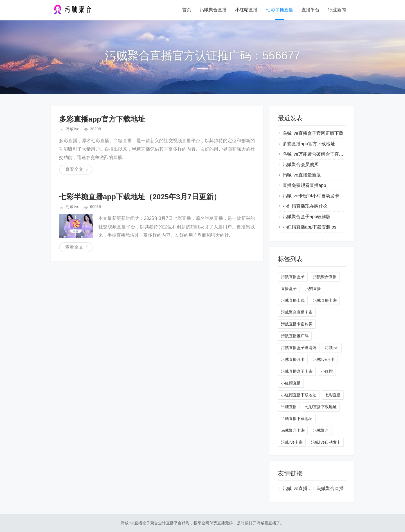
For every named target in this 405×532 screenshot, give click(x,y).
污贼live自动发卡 (326, 442)
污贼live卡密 (292, 442)
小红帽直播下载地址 (299, 395)
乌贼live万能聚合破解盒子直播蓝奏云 (320, 154)
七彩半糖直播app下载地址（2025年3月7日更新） (140, 197)
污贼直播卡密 (325, 300)
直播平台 (310, 10)
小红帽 (327, 371)
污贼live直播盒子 (300, 489)
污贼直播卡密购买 (297, 324)
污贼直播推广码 (295, 336)
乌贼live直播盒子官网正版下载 (313, 133)
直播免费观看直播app (304, 185)
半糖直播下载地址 (297, 419)
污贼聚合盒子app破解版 (307, 217)
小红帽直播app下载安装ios (310, 227)
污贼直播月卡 (293, 359)
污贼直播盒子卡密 (297, 371)
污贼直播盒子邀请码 (299, 348)
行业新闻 (337, 10)
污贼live (332, 348)
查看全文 (74, 169)
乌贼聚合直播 (330, 489)
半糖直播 (289, 407)
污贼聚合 (321, 430)
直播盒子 (289, 289)
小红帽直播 (246, 10)
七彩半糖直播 (280, 10)
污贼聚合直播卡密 (297, 312)
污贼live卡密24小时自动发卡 (311, 196)
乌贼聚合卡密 (293, 430)
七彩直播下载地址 (321, 407)
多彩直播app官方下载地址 (102, 119)
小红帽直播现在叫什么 (305, 206)
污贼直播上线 (293, 300)
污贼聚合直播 (213, 10)
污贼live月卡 (324, 359)
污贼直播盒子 (293, 277)
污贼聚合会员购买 (301, 165)
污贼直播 (313, 289)
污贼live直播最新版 (302, 175)
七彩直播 (333, 395)
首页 (187, 10)
